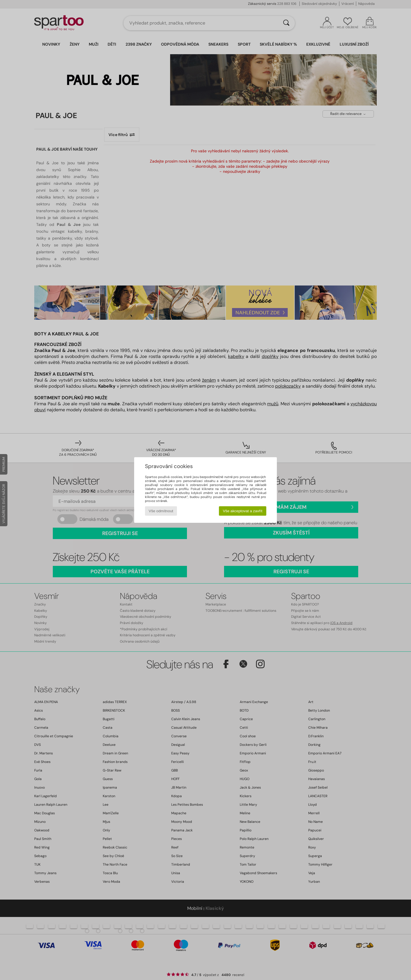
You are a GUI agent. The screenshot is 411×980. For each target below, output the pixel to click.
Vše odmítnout (161, 511)
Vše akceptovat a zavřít (243, 511)
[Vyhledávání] (286, 23)
